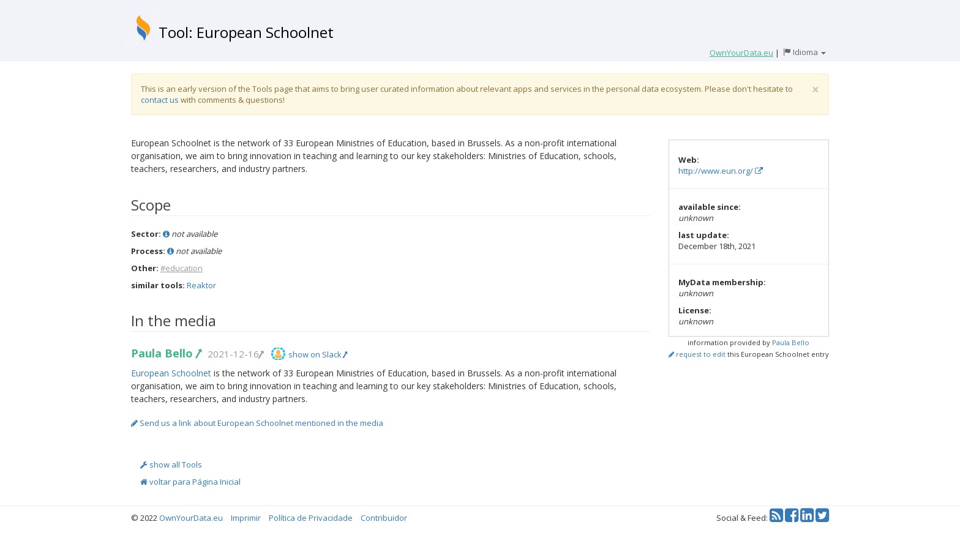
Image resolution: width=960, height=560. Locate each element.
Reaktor (201, 285)
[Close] (816, 90)
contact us (160, 100)
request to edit (697, 354)
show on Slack (318, 354)
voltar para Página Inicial (190, 482)
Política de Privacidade (311, 518)
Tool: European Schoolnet (246, 32)
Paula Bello (166, 353)
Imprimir (246, 518)
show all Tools (171, 465)
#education (182, 268)
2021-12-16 (235, 354)
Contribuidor (384, 518)
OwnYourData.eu (191, 518)
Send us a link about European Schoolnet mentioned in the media (257, 423)
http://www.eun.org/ (721, 171)
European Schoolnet (171, 373)
